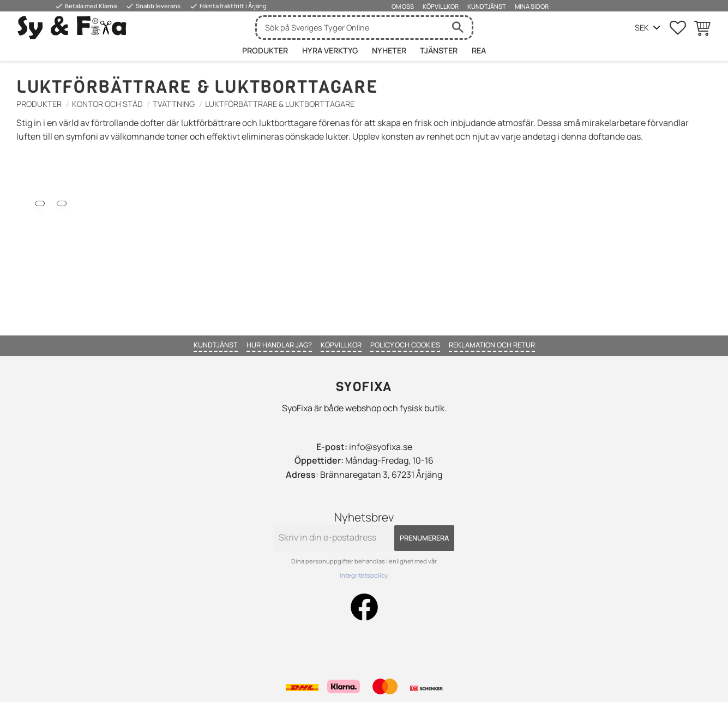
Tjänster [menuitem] (439, 50)
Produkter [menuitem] (265, 50)
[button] (678, 28)
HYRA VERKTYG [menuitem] (330, 50)
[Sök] (458, 28)
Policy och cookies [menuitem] (405, 345)
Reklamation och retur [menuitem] (492, 345)
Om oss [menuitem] (403, 6)
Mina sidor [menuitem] (532, 6)
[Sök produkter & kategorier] (351, 28)
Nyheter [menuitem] (389, 50)
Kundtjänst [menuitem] (487, 6)
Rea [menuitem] (479, 50)
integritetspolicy (363, 575)
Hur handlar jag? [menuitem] (279, 345)
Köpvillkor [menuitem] (441, 6)
